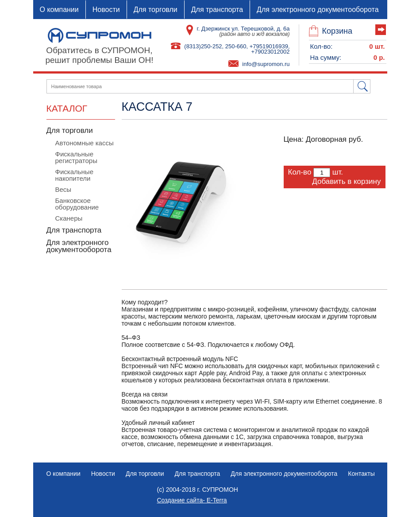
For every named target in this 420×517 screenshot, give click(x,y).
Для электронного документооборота (318, 10)
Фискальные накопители (75, 175)
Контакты (361, 474)
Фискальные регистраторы (76, 157)
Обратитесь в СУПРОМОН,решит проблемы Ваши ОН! (99, 55)
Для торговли (156, 10)
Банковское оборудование (77, 204)
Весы (64, 189)
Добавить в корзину (346, 181)
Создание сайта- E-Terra (192, 500)
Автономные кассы (85, 143)
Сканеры (69, 218)
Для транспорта (217, 10)
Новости (106, 10)
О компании (59, 10)
